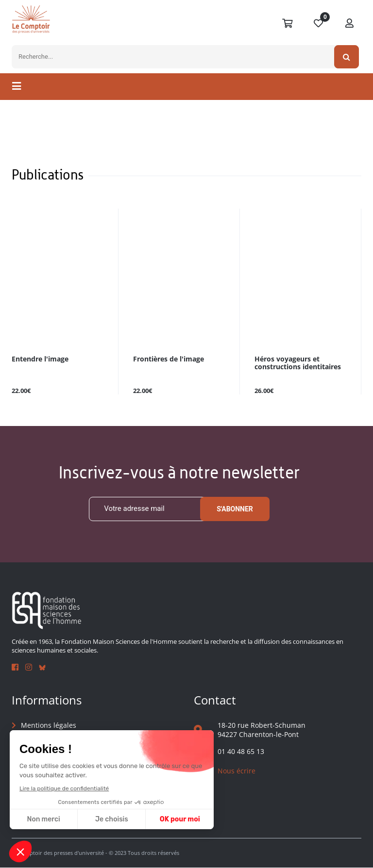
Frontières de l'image (169, 359)
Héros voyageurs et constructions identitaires (298, 363)
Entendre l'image (40, 359)
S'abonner (235, 509)
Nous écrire (237, 771)
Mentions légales (49, 725)
